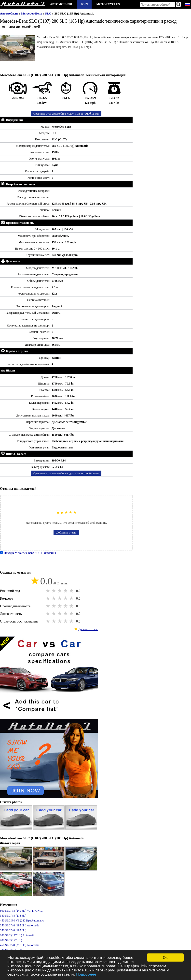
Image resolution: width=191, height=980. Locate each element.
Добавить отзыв (66, 533)
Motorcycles (108, 4)
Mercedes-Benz (32, 13)
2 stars (54, 591)
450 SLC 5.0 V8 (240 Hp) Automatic (22, 921)
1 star (48, 591)
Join (84, 4)
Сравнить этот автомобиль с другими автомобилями (66, 114)
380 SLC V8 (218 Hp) (13, 916)
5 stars (72, 591)
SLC (48, 13)
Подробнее (86, 975)
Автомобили (61, 4)
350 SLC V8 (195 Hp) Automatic (20, 925)
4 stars (66, 591)
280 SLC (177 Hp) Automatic (18, 935)
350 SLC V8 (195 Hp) (13, 930)
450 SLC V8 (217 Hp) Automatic (20, 945)
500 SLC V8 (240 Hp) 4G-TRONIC (21, 911)
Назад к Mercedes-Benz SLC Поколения (28, 553)
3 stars (60, 591)
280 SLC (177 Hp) (11, 940)
